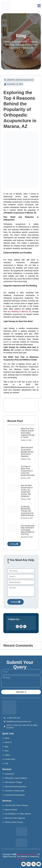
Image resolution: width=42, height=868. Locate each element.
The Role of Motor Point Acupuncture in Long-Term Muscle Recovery (28, 471)
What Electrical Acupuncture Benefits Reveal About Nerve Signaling (27, 452)
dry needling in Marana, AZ (19, 312)
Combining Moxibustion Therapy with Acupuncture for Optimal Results (27, 511)
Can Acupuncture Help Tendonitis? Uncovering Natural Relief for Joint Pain (28, 530)
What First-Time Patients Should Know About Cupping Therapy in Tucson (28, 433)
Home (7, 42)
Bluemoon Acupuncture (27, 854)
